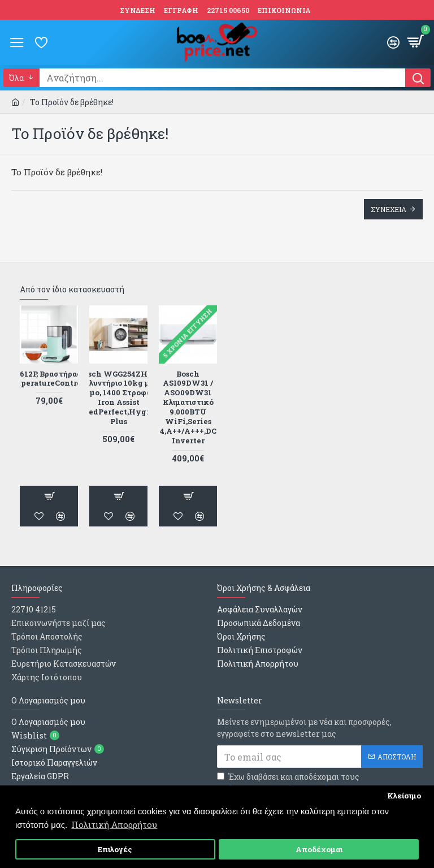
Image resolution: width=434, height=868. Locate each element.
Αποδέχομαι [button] (319, 849)
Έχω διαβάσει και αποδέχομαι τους (288, 783)
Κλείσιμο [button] (404, 796)
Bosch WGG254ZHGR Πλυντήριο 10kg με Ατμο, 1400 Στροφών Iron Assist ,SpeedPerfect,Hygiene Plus (119, 398)
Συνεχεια (389, 209)
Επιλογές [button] (115, 849)
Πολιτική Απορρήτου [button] (114, 824)
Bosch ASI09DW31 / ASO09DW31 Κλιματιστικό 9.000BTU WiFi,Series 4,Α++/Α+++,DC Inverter (188, 407)
